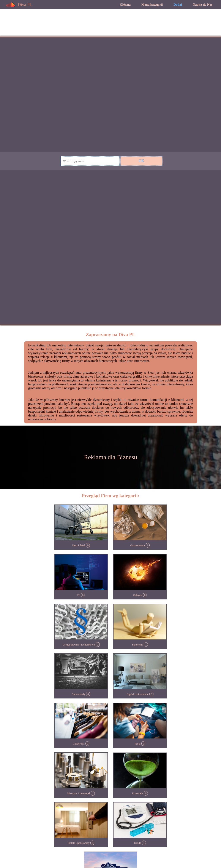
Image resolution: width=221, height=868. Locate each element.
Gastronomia (138, 545)
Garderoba (79, 744)
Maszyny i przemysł (79, 793)
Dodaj (178, 5)
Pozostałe (137, 793)
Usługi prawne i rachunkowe (79, 645)
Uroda (138, 843)
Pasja (138, 744)
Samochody (79, 694)
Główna (125, 5)
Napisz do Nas (203, 5)
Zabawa (138, 595)
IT (79, 595)
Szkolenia (138, 645)
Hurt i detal (79, 545)
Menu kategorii (152, 5)
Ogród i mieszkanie (137, 694)
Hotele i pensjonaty (79, 843)
